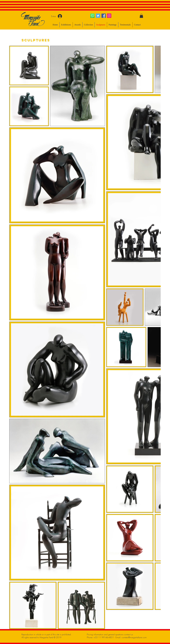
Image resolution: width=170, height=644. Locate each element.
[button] (141, 16)
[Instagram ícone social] (109, 16)
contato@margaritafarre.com (134, 637)
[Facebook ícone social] (104, 16)
